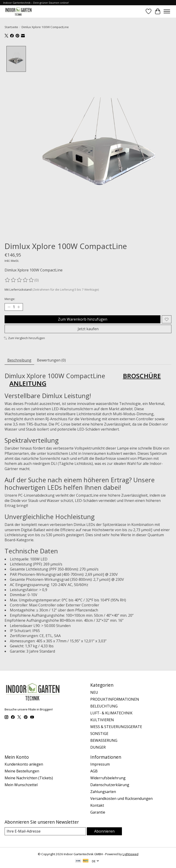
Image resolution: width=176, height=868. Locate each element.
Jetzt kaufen (88, 329)
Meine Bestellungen (22, 771)
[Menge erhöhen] (19, 307)
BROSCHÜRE (142, 376)
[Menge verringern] (9, 307)
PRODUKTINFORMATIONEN (115, 699)
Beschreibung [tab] (19, 360)
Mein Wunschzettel (21, 785)
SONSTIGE (99, 734)
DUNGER (98, 747)
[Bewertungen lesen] (19, 280)
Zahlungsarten (103, 792)
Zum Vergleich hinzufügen (24, 338)
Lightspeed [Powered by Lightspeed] (131, 854)
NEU (94, 692)
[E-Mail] (45, 831)
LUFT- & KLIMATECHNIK (111, 713)
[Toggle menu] (167, 11)
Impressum (100, 764)
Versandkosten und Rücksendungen (121, 798)
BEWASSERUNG (104, 740)
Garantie (98, 812)
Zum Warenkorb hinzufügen (83, 319)
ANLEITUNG (28, 383)
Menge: (10, 299)
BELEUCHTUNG (104, 706)
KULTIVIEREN (102, 720)
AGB (94, 771)
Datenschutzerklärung (110, 785)
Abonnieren (104, 831)
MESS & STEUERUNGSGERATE (116, 727)
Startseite (11, 27)
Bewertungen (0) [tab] (51, 360)
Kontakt (97, 805)
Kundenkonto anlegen (24, 764)
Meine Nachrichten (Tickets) (29, 778)
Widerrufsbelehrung (108, 778)
